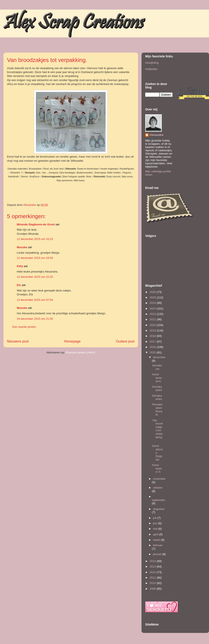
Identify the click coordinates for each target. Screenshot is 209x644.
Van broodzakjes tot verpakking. (157, 430)
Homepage (72, 341)
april (156, 534)
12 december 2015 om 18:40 (35, 258)
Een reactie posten (24, 327)
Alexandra (156, 135)
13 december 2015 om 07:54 (35, 300)
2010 (153, 583)
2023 (153, 309)
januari (158, 554)
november (159, 479)
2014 (153, 561)
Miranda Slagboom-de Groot (36, 224)
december (159, 357)
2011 (153, 578)
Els (19, 285)
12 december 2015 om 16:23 (35, 239)
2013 (153, 567)
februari (158, 545)
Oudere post (125, 341)
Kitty (20, 266)
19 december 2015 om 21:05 (35, 319)
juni (156, 523)
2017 (153, 342)
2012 (153, 572)
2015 (153, 352)
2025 (153, 297)
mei (156, 529)
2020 (153, 325)
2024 (153, 303)
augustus (159, 509)
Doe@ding (152, 63)
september (159, 500)
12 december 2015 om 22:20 (35, 277)
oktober (158, 488)
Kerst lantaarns (157, 378)
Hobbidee (151, 69)
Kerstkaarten (157, 389)
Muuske (22, 247)
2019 (153, 330)
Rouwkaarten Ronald (157, 409)
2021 (153, 319)
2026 (153, 292)
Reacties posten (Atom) (81, 352)
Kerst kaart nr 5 (157, 468)
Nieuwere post (18, 341)
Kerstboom (157, 367)
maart (157, 540)
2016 (153, 347)
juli (155, 518)
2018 (153, 336)
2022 (153, 314)
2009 (153, 589)
